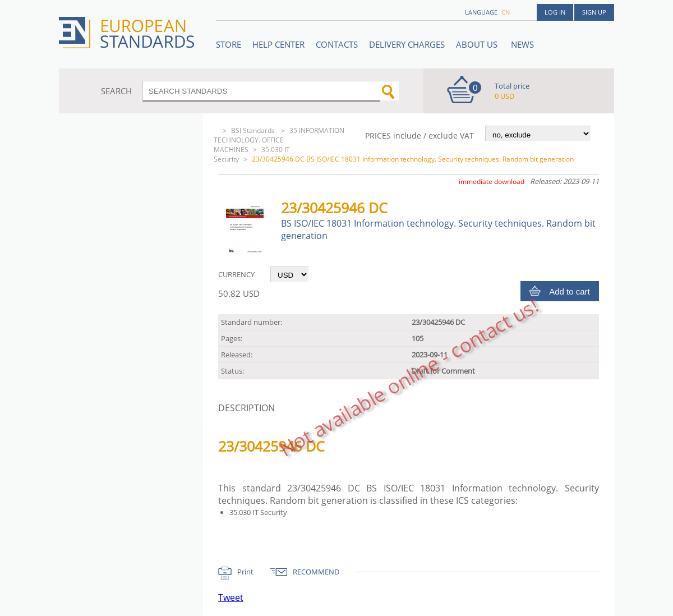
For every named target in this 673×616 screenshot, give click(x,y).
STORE (229, 44)
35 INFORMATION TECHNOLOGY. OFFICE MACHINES (279, 140)
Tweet (231, 597)
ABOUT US (478, 44)
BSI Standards (254, 130)
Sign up (594, 12)
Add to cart (570, 291)
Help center (278, 44)
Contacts (337, 44)
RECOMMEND (316, 572)
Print (245, 572)
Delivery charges (407, 44)
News (522, 44)
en (506, 12)
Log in (555, 12)
